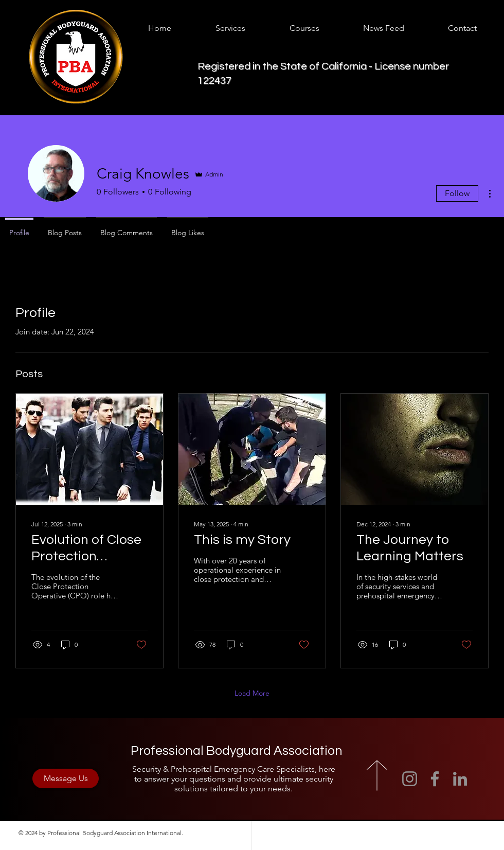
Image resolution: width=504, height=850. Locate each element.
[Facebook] (435, 779)
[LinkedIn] (460, 779)
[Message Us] (66, 778)
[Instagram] (410, 779)
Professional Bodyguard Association (237, 751)
